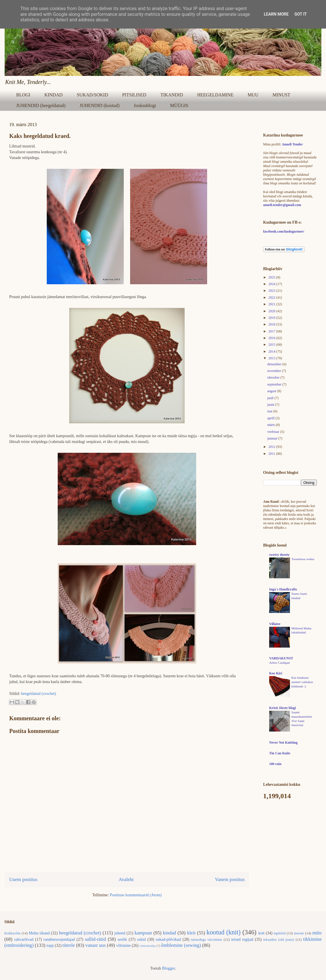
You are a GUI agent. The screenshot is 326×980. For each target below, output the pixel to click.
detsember (275, 364)
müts (317, 933)
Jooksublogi (145, 105)
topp (50, 946)
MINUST (281, 95)
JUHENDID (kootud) (100, 105)
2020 (272, 311)
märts (271, 425)
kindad (170, 933)
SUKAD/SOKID (92, 95)
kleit (191, 933)
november (275, 371)
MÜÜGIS (179, 105)
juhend (120, 933)
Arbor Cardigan (280, 663)
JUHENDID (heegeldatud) (41, 105)
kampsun (143, 933)
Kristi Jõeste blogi (283, 708)
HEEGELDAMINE (215, 95)
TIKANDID (172, 95)
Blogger (168, 968)
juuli (271, 398)
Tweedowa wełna (303, 559)
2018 (272, 324)
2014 (272, 351)
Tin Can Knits (280, 753)
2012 (272, 447)
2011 (272, 454)
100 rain (275, 764)
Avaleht (126, 879)
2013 (272, 358)
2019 (272, 318)
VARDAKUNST (281, 658)
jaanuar (273, 438)
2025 (272, 277)
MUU (253, 95)
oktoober (274, 377)
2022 (272, 298)
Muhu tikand (39, 933)
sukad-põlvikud (168, 939)
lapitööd (280, 933)
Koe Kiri (276, 673)
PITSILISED (134, 95)
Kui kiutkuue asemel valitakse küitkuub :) (302, 682)
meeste (299, 933)
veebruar (274, 432)
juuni (271, 405)
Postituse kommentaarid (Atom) (136, 895)
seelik (122, 939)
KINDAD (54, 95)
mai (270, 411)
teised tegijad (242, 939)
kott (261, 933)
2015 (272, 345)
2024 (272, 284)
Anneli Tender (292, 144)
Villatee (275, 624)
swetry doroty (279, 555)
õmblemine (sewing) (181, 945)
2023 (272, 291)
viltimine (124, 946)
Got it (300, 14)
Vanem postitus (230, 879)
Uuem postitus (23, 879)
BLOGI (23, 95)
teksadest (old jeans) (279, 940)
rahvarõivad (24, 939)
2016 (272, 338)
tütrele (69, 945)
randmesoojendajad (59, 939)
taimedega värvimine (207, 940)
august (272, 391)
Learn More (276, 14)
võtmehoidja (147, 946)
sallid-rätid (95, 939)
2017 (272, 331)
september (275, 384)
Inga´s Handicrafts (283, 589)
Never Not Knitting (283, 743)
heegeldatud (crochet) (39, 694)
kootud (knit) (224, 932)
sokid (141, 939)
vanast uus (95, 945)
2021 (272, 304)
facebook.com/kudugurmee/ (284, 231)
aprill (271, 418)
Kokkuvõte (12, 933)
